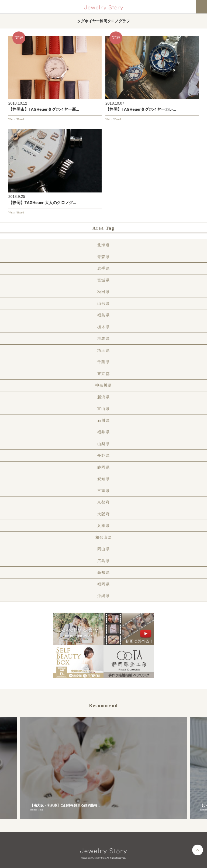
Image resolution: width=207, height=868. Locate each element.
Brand (20, 119)
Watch (12, 119)
